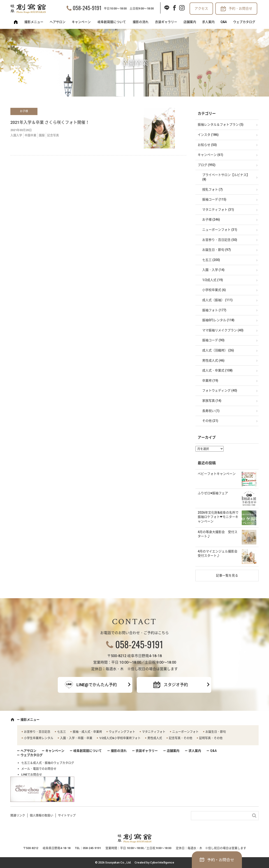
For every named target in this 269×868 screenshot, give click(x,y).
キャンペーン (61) (210, 155)
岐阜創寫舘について (112, 22)
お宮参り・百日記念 (37, 732)
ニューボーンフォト (185, 732)
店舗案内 (190, 22)
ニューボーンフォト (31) (220, 230)
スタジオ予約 (176, 685)
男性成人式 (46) (213, 360)
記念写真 (53, 135)
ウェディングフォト (122, 732)
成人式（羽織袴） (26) (218, 350)
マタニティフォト (154, 732)
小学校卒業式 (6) (214, 290)
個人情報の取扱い (42, 815)
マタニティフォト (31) (218, 210)
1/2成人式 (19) (213, 280)
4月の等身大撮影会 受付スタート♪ (218, 534)
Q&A (224, 22)
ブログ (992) (207, 165)
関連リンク (18, 815)
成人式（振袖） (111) (217, 300)
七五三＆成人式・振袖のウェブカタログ (48, 763)
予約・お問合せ (240, 9)
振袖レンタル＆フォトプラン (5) (221, 125)
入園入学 (16, 135)
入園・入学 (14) (213, 270)
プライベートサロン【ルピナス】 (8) (226, 177)
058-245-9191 (87, 8)
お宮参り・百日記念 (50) (220, 240)
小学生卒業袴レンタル (39, 738)
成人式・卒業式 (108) (217, 370)
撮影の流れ (141, 22)
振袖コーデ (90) (213, 340)
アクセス (201, 9)
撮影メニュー (34, 22)
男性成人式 (155, 738)
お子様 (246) (211, 219)
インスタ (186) (208, 135)
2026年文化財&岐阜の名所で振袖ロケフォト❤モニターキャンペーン (218, 517)
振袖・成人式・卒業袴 (87, 732)
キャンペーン (81, 22)
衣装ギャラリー (166, 22)
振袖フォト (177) (214, 310)
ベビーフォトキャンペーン (217, 474)
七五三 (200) (211, 260)
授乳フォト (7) (212, 189)
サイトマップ (67, 815)
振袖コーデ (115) (214, 199)
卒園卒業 (30, 135)
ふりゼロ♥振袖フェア (213, 493)
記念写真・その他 (181, 738)
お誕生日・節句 (216, 732)
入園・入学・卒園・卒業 (76, 738)
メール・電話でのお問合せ (39, 769)
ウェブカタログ (244, 22)
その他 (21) (210, 421)
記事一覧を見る (227, 575)
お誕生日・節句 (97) (217, 250)
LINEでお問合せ (32, 775)
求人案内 (208, 22)
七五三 (61, 732)
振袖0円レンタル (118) (218, 320)
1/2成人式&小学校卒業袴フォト (120, 738)
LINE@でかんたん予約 (97, 685)
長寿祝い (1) (211, 411)
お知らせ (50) (207, 145)
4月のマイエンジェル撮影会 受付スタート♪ (219, 554)
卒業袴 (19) (210, 381)
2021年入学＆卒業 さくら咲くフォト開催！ (50, 122)
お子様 (24, 111)
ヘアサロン (58, 22)
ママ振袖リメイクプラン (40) (223, 330)
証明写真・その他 (211, 738)
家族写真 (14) (212, 401)
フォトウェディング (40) (220, 390)
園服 (42, 135)
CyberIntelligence (162, 862)
